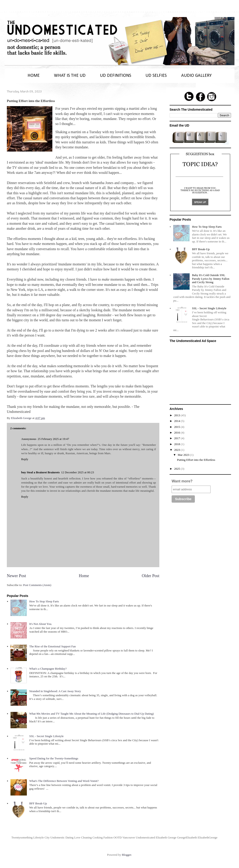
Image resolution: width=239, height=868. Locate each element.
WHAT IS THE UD (70, 76)
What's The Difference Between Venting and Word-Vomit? (64, 781)
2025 (177, 469)
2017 (177, 438)
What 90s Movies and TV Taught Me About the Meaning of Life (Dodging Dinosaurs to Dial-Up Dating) (91, 714)
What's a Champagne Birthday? (48, 669)
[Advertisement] (200, 373)
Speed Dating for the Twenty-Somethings (54, 758)
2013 (177, 415)
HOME (34, 76)
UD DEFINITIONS (116, 76)
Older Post (151, 576)
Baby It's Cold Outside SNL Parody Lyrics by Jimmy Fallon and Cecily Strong (211, 279)
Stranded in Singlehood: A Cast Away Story (55, 691)
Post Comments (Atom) (37, 585)
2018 (177, 444)
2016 (177, 433)
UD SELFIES (156, 76)
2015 (177, 427)
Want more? (182, 481)
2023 (177, 450)
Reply (25, 459)
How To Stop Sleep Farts (44, 601)
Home (84, 576)
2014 (177, 421)
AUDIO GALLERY (196, 76)
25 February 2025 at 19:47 (53, 439)
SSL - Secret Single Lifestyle (46, 736)
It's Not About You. (41, 624)
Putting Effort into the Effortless (196, 460)
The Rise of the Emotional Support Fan (52, 646)
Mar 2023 (184, 455)
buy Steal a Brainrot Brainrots (40, 472)
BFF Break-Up (38, 803)
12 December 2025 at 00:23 (77, 472)
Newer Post (16, 576)
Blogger (126, 855)
